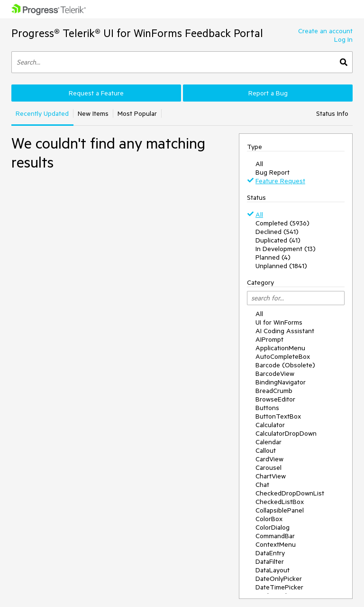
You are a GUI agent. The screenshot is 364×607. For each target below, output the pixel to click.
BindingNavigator (281, 382)
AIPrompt (269, 339)
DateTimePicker (279, 587)
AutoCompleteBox (283, 356)
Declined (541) (277, 232)
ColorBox (269, 519)
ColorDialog (273, 527)
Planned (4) (273, 257)
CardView (269, 459)
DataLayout (273, 570)
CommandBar (275, 536)
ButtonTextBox (278, 416)
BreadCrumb (274, 391)
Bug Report (273, 172)
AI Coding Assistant (285, 331)
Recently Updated (42, 113)
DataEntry (270, 553)
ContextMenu (276, 544)
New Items (93, 113)
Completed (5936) (282, 223)
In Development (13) (286, 249)
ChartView (271, 476)
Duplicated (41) (278, 240)
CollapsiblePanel (280, 510)
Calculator (270, 425)
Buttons (267, 408)
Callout (266, 450)
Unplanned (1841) (281, 266)
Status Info (332, 113)
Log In (343, 39)
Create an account (325, 31)
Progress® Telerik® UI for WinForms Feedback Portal (137, 33)
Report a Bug (268, 93)
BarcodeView (275, 374)
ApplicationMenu (280, 348)
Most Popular (137, 113)
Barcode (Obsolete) (285, 365)
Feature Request (280, 181)
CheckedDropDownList (290, 493)
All (259, 164)
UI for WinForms (279, 322)
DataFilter (270, 561)
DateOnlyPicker (279, 579)
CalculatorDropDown (286, 433)
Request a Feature (96, 93)
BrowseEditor (275, 399)
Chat (262, 485)
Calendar (268, 442)
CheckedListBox (280, 502)
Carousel (268, 467)
